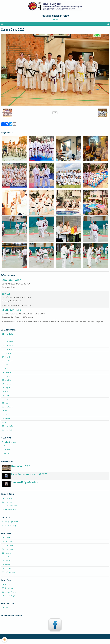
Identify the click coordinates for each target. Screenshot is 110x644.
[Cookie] (5, 640)
